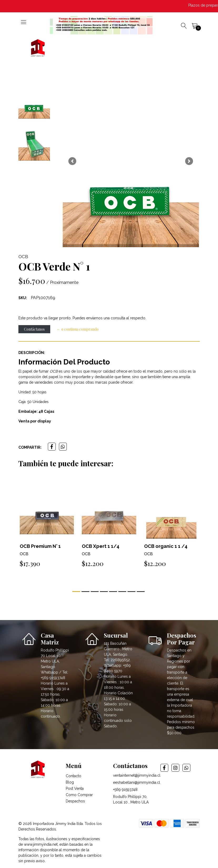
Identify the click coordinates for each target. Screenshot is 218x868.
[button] (72, 161)
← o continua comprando (78, 329)
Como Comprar (79, 795)
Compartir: (30, 447)
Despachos (75, 801)
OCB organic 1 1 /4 (166, 546)
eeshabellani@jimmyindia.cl (137, 782)
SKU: (23, 298)
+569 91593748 (125, 790)
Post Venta (75, 788)
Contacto (73, 776)
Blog (70, 782)
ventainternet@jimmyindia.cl (137, 775)
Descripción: (32, 353)
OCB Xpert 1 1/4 (101, 546)
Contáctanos (34, 329)
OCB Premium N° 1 (40, 546)
